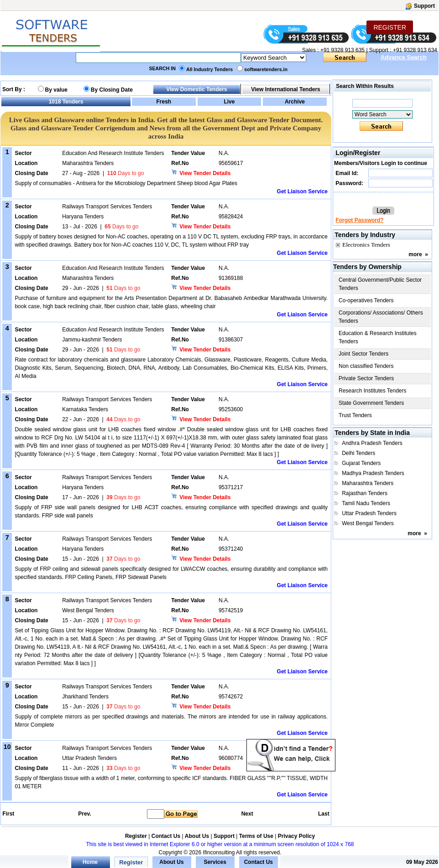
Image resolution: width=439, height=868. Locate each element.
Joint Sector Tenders (363, 354)
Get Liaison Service (302, 191)
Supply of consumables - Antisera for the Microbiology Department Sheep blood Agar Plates (126, 183)
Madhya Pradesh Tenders (373, 473)
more (415, 254)
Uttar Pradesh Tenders (369, 513)
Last (324, 814)
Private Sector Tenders (366, 378)
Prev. (84, 814)
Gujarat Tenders (361, 463)
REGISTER (390, 27)
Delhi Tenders (358, 453)
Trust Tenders (355, 415)
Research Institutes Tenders (373, 391)
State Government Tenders (371, 403)
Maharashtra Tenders (368, 483)
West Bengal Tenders (368, 523)
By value (56, 90)
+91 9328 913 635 (342, 50)
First (8, 814)
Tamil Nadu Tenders (366, 503)
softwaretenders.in (266, 69)
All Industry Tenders (209, 69)
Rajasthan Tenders (365, 493)
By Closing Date (112, 90)
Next (247, 814)
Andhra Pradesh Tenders (372, 443)
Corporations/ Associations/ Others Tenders (381, 317)
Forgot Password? (359, 220)
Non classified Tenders (366, 366)
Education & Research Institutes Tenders (378, 337)
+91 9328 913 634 (415, 50)
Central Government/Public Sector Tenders (380, 284)
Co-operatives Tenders (366, 300)
